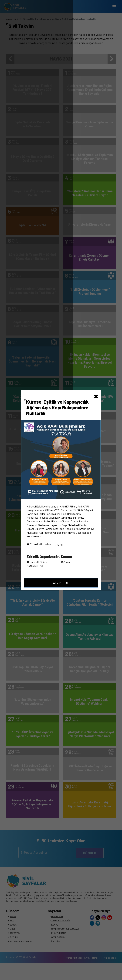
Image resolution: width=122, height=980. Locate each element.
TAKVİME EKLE (61, 590)
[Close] (96, 388)
